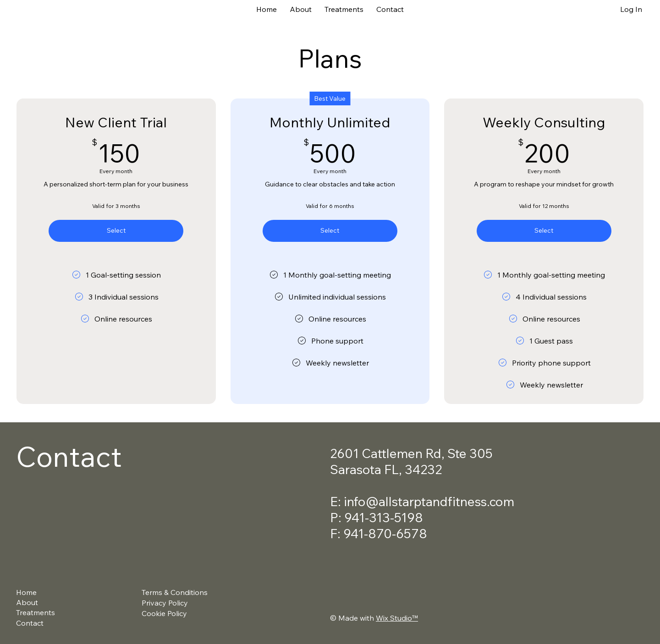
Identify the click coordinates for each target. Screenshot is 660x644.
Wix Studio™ (397, 618)
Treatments (36, 612)
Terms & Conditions (175, 592)
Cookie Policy (164, 613)
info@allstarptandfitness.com (429, 501)
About (27, 602)
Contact (30, 623)
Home (26, 592)
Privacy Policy (165, 603)
